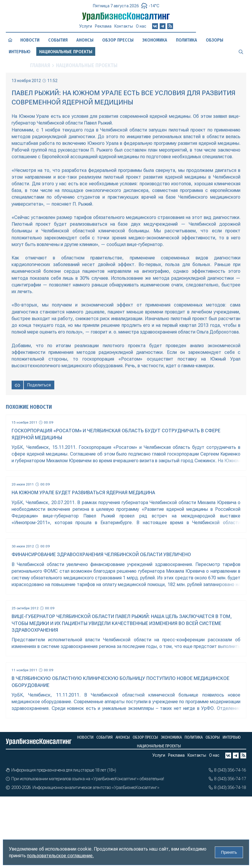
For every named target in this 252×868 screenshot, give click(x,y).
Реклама (103, 26)
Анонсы (85, 40)
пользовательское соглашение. (60, 856)
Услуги (86, 26)
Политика (187, 40)
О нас (141, 26)
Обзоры (215, 40)
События (58, 40)
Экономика (155, 40)
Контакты (124, 26)
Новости (30, 40)
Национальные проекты (159, 746)
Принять (229, 852)
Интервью (20, 52)
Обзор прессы (118, 40)
